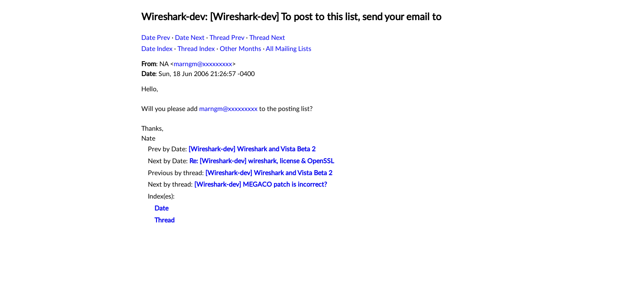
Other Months (240, 49)
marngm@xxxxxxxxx (203, 64)
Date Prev (156, 38)
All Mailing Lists (289, 49)
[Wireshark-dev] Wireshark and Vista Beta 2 (252, 149)
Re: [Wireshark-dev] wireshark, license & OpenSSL (262, 161)
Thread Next (267, 38)
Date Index (157, 49)
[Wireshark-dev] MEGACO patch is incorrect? (261, 185)
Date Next (190, 38)
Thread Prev (227, 38)
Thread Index (196, 49)
